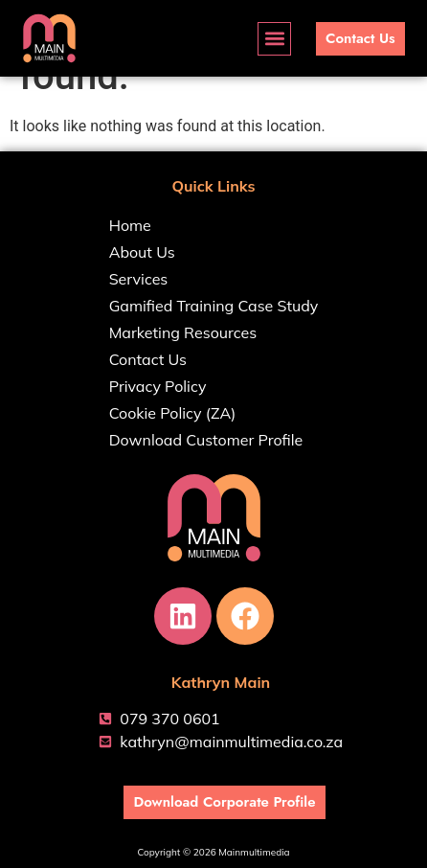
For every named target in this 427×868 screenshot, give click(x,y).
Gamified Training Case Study (214, 306)
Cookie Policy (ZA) (173, 413)
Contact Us (148, 359)
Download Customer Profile (206, 440)
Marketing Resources (183, 332)
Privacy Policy (158, 386)
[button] (274, 39)
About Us (142, 252)
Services (139, 279)
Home (130, 225)
